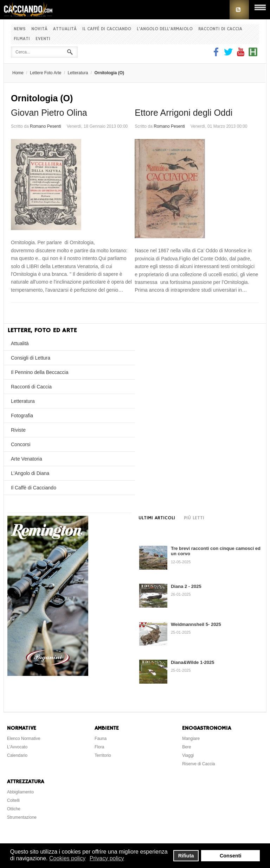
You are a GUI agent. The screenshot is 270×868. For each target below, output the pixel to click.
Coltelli (13, 800)
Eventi (43, 39)
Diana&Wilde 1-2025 (192, 662)
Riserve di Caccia (198, 764)
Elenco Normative (24, 739)
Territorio (103, 755)
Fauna (101, 739)
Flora (99, 747)
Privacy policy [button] (107, 858)
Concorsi (21, 444)
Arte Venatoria (27, 459)
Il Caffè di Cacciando (107, 29)
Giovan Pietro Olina (49, 113)
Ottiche (14, 809)
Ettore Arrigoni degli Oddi (184, 113)
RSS (239, 10)
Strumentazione (22, 817)
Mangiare (191, 739)
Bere (187, 747)
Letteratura (78, 73)
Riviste (18, 430)
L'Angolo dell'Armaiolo (165, 29)
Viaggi (188, 755)
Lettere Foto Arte (46, 73)
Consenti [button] (231, 856)
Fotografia (22, 416)
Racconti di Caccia (220, 29)
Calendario (17, 755)
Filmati (22, 39)
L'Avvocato (17, 747)
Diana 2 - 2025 (186, 586)
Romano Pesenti (46, 126)
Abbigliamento (20, 792)
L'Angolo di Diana (30, 473)
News (20, 29)
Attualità (65, 29)
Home (18, 73)
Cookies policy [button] (67, 858)
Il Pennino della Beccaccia (40, 372)
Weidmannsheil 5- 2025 (196, 624)
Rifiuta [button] (186, 856)
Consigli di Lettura (31, 358)
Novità (39, 29)
